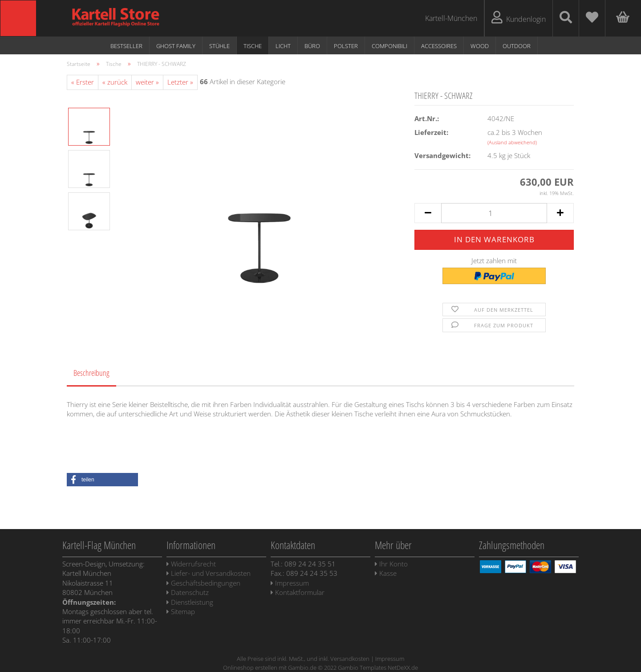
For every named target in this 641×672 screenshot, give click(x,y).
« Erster (83, 82)
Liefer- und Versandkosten (209, 573)
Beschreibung (91, 373)
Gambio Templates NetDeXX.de (378, 668)
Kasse (386, 573)
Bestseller (126, 46)
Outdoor (517, 46)
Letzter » (180, 82)
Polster (346, 46)
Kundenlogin (519, 18)
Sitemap (181, 611)
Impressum (290, 583)
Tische (253, 46)
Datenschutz (188, 592)
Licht (283, 46)
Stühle (219, 46)
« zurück (115, 82)
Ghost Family (176, 46)
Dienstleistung (190, 602)
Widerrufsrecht (191, 564)
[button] (102, 480)
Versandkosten (350, 659)
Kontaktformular (298, 592)
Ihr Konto (391, 564)
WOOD (480, 46)
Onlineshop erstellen (250, 668)
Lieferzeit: (431, 132)
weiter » (147, 82)
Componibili (389, 46)
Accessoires (439, 46)
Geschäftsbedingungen (203, 583)
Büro (312, 46)
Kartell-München (451, 18)
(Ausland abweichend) (512, 142)
